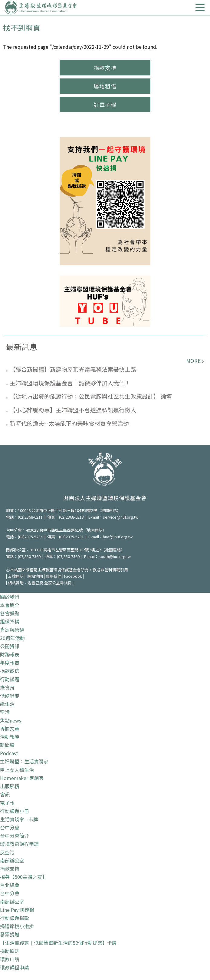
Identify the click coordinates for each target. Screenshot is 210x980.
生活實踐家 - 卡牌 (19, 819)
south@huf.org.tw (115, 556)
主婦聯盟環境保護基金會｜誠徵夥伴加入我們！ (70, 383)
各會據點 (10, 613)
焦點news (11, 720)
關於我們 (10, 597)
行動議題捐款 (15, 918)
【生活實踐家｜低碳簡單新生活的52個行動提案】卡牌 (58, 943)
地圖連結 (109, 510)
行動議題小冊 (15, 811)
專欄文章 (10, 729)
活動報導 (10, 737)
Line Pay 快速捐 (17, 910)
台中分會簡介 (15, 835)
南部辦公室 (12, 860)
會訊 (5, 794)
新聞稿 (7, 745)
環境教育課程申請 (19, 844)
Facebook (73, 576)
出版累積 (10, 786)
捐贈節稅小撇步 (17, 926)
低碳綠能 (10, 696)
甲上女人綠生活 (17, 770)
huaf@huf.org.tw (118, 537)
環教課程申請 (15, 967)
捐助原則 (10, 951)
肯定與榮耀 (12, 630)
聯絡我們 (54, 576)
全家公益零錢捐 (58, 583)
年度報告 (10, 663)
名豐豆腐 (35, 583)
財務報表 (10, 654)
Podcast (9, 753)
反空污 (7, 852)
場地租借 (105, 86)
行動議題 (10, 679)
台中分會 (10, 827)
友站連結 (16, 576)
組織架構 (10, 621)
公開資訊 (10, 646)
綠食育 (7, 687)
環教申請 (10, 959)
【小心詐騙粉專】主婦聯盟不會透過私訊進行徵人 (73, 410)
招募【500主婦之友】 (23, 877)
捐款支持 (105, 68)
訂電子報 (105, 105)
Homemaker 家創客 (22, 778)
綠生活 (7, 704)
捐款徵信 (10, 671)
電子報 (7, 802)
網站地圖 (35, 576)
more (193, 361)
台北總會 (10, 885)
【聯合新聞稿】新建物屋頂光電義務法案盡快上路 (73, 369)
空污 (5, 712)
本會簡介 (10, 605)
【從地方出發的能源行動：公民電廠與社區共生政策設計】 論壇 (91, 396)
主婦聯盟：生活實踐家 (24, 761)
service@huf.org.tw (121, 517)
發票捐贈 (10, 934)
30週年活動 (12, 638)
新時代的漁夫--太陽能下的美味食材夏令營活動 (69, 423)
